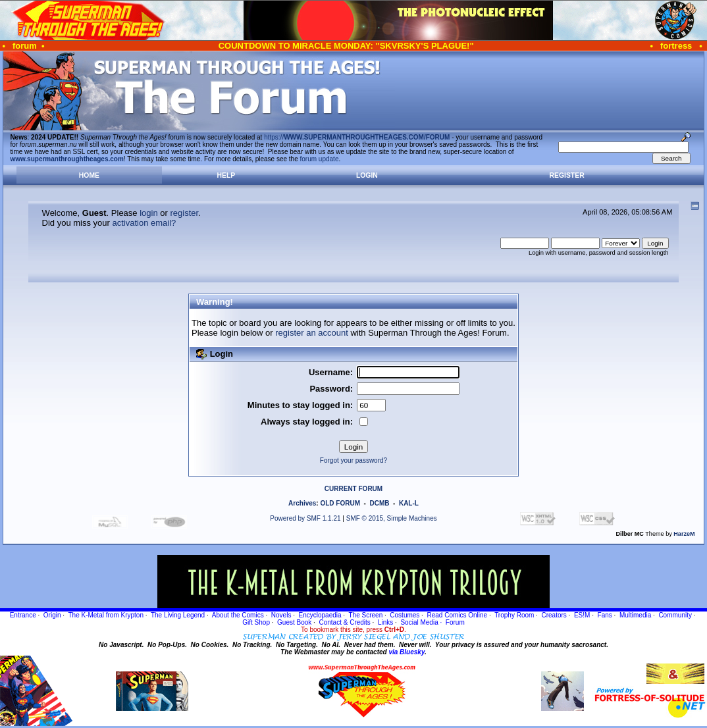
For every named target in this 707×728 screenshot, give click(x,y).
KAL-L (409, 503)
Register (567, 175)
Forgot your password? (353, 460)
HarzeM (684, 534)
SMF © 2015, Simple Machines (392, 518)
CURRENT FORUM (353, 489)
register (184, 213)
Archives (302, 503)
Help (226, 175)
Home (89, 175)
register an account (312, 333)
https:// (357, 137)
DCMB (379, 503)
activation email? (144, 223)
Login (367, 175)
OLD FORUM (340, 503)
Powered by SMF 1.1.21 (305, 518)
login (148, 213)
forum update (320, 159)
